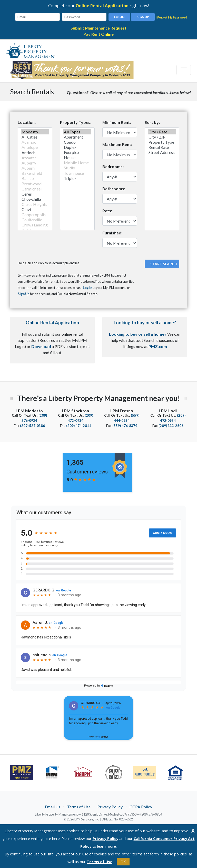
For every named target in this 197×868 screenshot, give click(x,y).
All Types (77, 132)
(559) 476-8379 (125, 426)
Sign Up (143, 17)
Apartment (77, 137)
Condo (77, 142)
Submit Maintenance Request (98, 28)
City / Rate (162, 132)
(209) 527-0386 (32, 426)
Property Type (162, 142)
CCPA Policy (141, 807)
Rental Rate (162, 147)
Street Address (162, 152)
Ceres (35, 194)
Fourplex (77, 152)
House (77, 158)
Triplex (77, 178)
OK (123, 862)
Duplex (77, 147)
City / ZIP (162, 137)
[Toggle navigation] (184, 70)
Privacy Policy (110, 807)
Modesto (35, 132)
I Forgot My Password (171, 17)
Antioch (35, 153)
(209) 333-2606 (171, 426)
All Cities (35, 137)
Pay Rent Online (98, 34)
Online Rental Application (102, 6)
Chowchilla (35, 199)
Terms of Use (79, 807)
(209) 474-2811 (79, 426)
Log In (119, 17)
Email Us (53, 807)
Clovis (35, 209)
